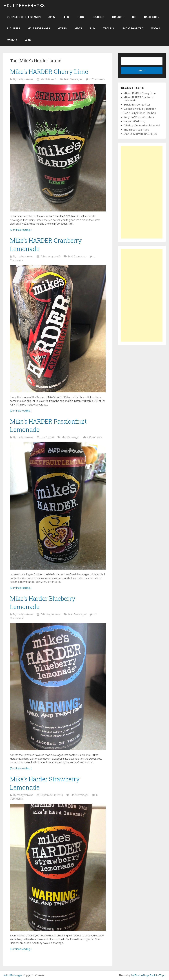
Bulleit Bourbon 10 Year (137, 105)
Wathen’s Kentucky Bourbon (140, 109)
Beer (66, 17)
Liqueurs (14, 29)
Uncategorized (133, 29)
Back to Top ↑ (158, 975)
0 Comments (97, 79)
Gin (134, 17)
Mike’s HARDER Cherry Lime (49, 72)
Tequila (109, 29)
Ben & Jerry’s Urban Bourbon (140, 113)
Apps (52, 17)
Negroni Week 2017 (135, 121)
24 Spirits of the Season (24, 17)
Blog (80, 17)
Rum (93, 29)
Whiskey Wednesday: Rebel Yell (142, 126)
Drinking (118, 17)
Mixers (62, 29)
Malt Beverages (39, 29)
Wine (28, 40)
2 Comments (95, 437)
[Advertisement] (142, 192)
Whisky (12, 40)
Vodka (156, 29)
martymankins (25, 79)
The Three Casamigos (136, 130)
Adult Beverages (24, 6)
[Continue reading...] (21, 230)
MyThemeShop (140, 975)
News (78, 29)
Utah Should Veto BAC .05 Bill (140, 134)
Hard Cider (152, 17)
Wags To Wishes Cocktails (139, 117)
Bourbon (98, 17)
